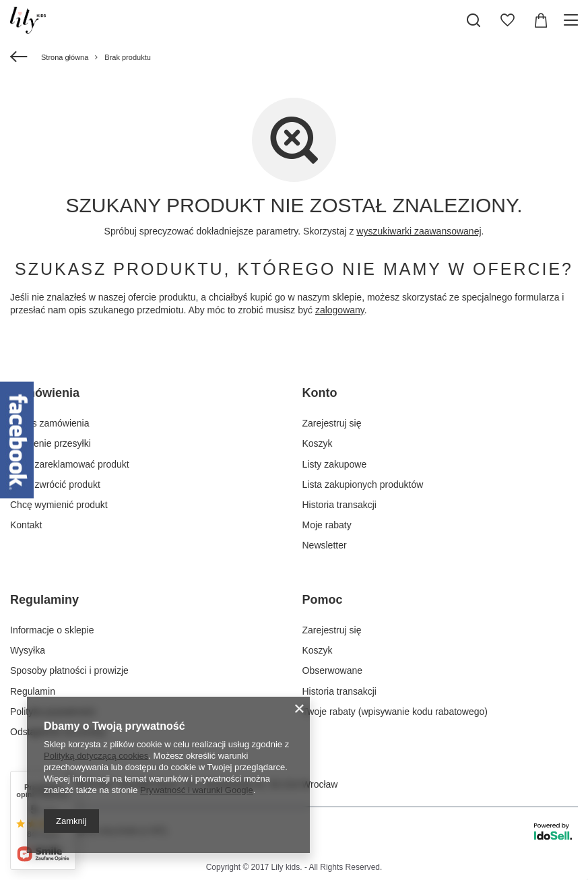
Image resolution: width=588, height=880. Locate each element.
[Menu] (573, 20)
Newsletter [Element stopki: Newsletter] (325, 545)
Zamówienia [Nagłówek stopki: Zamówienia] (45, 393)
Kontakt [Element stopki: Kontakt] (26, 525)
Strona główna (65, 57)
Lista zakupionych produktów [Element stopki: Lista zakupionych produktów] (363, 484)
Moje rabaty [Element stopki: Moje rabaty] (327, 525)
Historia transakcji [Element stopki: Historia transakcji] (339, 505)
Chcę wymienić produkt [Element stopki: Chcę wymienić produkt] (59, 505)
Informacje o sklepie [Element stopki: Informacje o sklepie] (52, 630)
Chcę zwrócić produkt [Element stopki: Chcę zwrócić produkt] (55, 484)
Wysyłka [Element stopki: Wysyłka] (28, 650)
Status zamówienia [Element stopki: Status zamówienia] (50, 423)
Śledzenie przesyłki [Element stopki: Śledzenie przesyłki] (51, 443)
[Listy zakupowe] (507, 20)
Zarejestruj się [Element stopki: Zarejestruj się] (332, 423)
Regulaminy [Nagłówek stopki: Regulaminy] (44, 600)
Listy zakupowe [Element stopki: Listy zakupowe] (335, 464)
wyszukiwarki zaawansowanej (419, 231)
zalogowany (340, 310)
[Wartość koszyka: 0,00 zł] (541, 20)
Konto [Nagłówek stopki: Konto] (320, 393)
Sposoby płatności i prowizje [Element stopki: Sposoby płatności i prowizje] (69, 670)
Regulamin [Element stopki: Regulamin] (33, 691)
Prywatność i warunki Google (197, 790)
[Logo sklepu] (28, 20)
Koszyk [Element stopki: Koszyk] (318, 443)
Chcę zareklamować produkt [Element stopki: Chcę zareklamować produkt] (70, 464)
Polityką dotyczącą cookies (96, 756)
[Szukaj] (473, 20)
